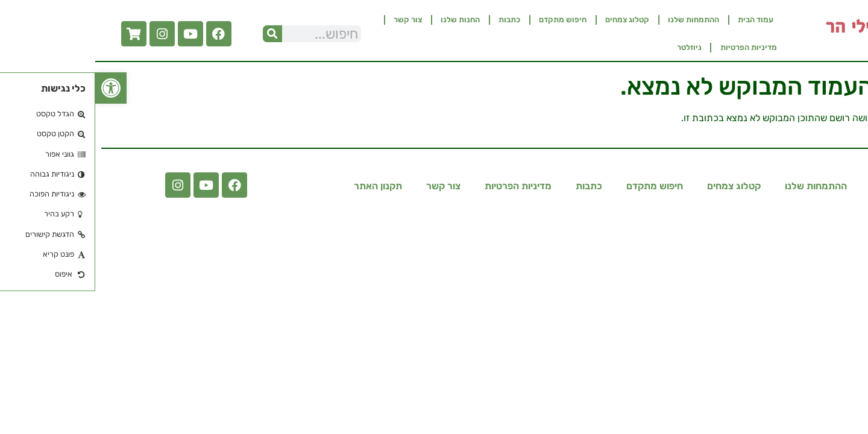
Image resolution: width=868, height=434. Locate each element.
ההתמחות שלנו (598, 20)
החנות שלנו (365, 20)
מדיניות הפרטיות (653, 47)
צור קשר (313, 20)
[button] (16, 88)
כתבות (414, 20)
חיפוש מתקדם (467, 20)
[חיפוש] (177, 34)
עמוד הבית (660, 20)
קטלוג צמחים (532, 20)
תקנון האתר (283, 186)
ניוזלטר (594, 47)
